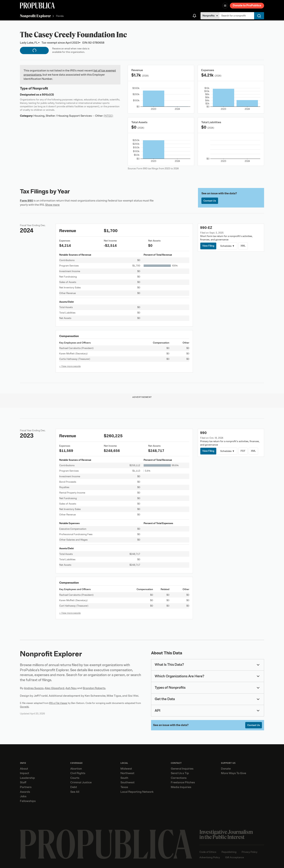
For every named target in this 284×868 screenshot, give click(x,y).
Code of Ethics (208, 852)
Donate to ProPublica (247, 5)
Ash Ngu (71, 688)
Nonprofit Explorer (35, 16)
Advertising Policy (210, 857)
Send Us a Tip (180, 773)
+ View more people (70, 366)
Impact (25, 773)
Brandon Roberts (94, 688)
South (124, 778)
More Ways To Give (234, 773)
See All (75, 792)
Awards (25, 792)
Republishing (229, 852)
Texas (124, 787)
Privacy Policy (249, 852)
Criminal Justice (81, 782)
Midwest (126, 769)
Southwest (128, 782)
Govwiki (24, 707)
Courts (75, 778)
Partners (26, 787)
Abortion (76, 769)
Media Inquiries (181, 787)
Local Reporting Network (137, 792)
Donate (226, 769)
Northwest (127, 773)
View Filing (208, 246)
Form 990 (26, 201)
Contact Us (210, 201)
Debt (74, 787)
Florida (60, 16)
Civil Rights (78, 773)
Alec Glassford (54, 688)
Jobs (23, 796)
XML (243, 246)
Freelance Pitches (183, 782)
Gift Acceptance (235, 857)
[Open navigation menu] (225, 6)
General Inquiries (182, 769)
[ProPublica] (37, 6)
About (24, 769)
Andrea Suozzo (34, 688)
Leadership (27, 778)
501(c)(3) (48, 95)
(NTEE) (108, 116)
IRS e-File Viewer (58, 703)
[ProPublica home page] (106, 844)
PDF (243, 451)
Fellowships (28, 801)
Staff (23, 782)
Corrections (179, 778)
